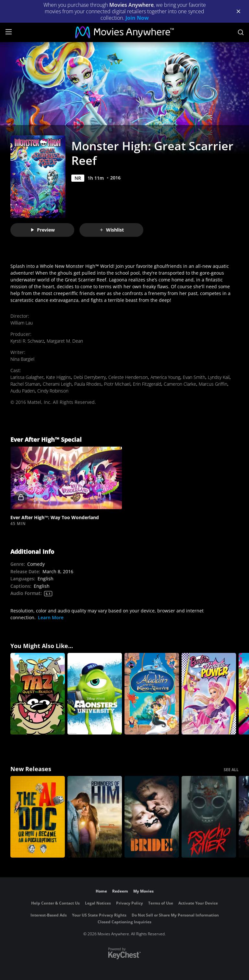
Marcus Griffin (213, 384)
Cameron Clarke (180, 384)
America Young (165, 377)
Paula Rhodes (88, 384)
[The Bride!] (152, 817)
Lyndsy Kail (219, 377)
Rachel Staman (25, 384)
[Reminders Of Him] (95, 817)
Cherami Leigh (57, 384)
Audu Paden (23, 391)
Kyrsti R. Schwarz (27, 341)
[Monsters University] (95, 694)
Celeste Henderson (128, 377)
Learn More (51, 617)
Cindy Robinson (53, 391)
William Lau (22, 323)
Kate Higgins (59, 377)
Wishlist (112, 230)
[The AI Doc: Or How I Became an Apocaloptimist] (38, 817)
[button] (66, 478)
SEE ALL (231, 770)
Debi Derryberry (90, 377)
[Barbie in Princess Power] (209, 694)
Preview (42, 230)
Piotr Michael (117, 384)
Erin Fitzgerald (147, 384)
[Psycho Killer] (209, 817)
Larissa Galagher (27, 377)
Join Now (137, 18)
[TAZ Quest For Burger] (38, 694)
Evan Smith (194, 377)
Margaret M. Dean (65, 341)
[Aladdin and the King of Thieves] (152, 694)
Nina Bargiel (22, 359)
